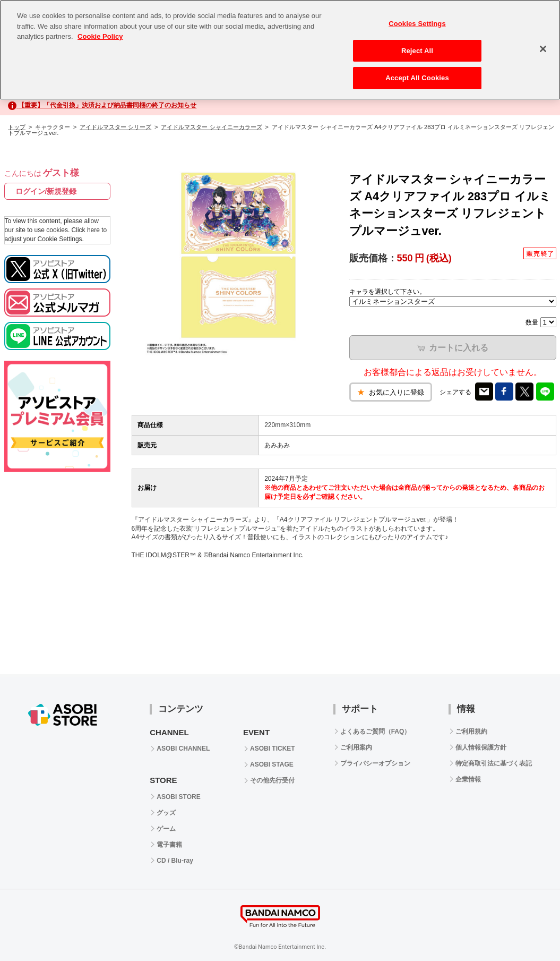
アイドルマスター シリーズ (115, 127)
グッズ (166, 813)
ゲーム (166, 829)
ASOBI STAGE (272, 764)
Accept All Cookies (417, 78)
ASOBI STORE (178, 797)
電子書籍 (169, 845)
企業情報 (468, 779)
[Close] (543, 49)
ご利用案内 (356, 747)
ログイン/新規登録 (46, 191)
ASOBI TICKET (273, 749)
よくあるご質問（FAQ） (376, 732)
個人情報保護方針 (481, 747)
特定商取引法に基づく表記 (494, 763)
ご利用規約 (471, 732)
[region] (280, 50)
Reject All (417, 51)
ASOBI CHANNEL (183, 749)
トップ (17, 127)
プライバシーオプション (375, 763)
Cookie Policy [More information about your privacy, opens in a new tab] (100, 36)
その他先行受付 (272, 780)
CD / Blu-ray (175, 861)
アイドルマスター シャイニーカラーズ (211, 127)
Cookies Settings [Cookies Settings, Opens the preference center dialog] (417, 24)
